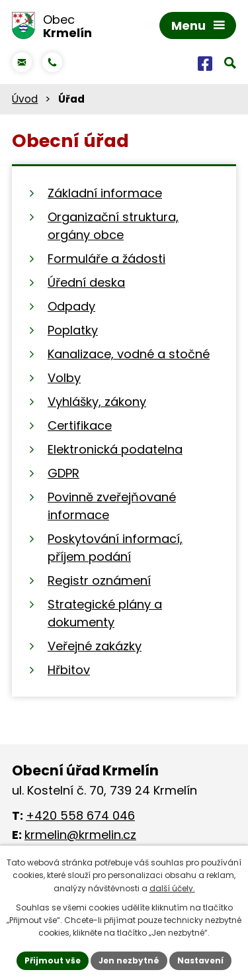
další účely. (172, 888)
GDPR (63, 473)
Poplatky (73, 330)
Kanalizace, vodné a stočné (129, 354)
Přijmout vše (53, 960)
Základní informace (105, 193)
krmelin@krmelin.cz (80, 835)
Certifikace (80, 425)
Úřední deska (86, 282)
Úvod (25, 99)
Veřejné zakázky (95, 646)
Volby (64, 378)
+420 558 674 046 (80, 815)
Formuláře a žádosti (106, 259)
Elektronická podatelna (115, 449)
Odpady (71, 306)
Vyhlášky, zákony (97, 402)
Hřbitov (69, 670)
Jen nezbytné (129, 960)
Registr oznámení (99, 580)
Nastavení (200, 960)
